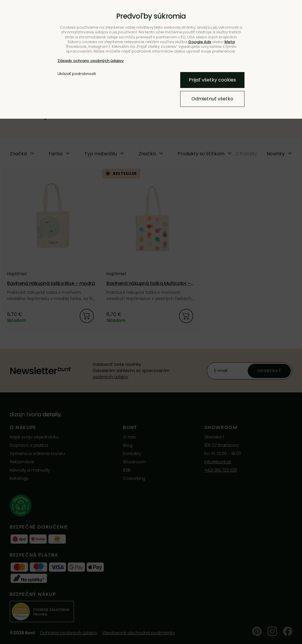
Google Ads (200, 42)
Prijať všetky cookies (212, 80)
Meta (230, 42)
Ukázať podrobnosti (77, 74)
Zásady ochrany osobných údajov (91, 61)
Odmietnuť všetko (212, 99)
